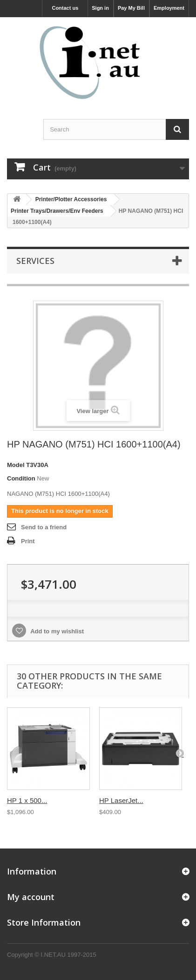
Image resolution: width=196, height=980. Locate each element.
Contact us (65, 8)
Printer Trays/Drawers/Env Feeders (57, 211)
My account (31, 897)
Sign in (100, 8)
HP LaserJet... (121, 800)
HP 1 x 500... (27, 800)
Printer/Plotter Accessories (71, 199)
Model (16, 465)
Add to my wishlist (56, 631)
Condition (21, 478)
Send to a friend (44, 527)
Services (35, 261)
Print (28, 541)
